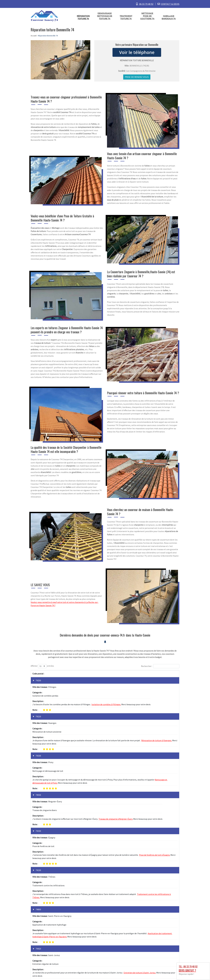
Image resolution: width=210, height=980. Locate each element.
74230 (38, 799)
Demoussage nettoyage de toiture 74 (105, 16)
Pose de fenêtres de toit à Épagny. (155, 784)
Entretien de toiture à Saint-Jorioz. (140, 859)
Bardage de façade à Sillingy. (124, 909)
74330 (38, 727)
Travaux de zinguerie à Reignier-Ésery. (116, 762)
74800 (38, 824)
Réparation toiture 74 (83, 17)
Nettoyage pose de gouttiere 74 (147, 16)
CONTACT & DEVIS (170, 4)
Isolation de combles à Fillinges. (106, 690)
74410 (38, 849)
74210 (38, 702)
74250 (38, 680)
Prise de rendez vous (137, 77)
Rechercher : (160, 666)
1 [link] (166, 928)
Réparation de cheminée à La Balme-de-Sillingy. (130, 884)
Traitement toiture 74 (126, 17)
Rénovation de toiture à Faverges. (157, 712)
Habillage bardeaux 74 (169, 17)
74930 (38, 752)
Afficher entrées (42, 666)
